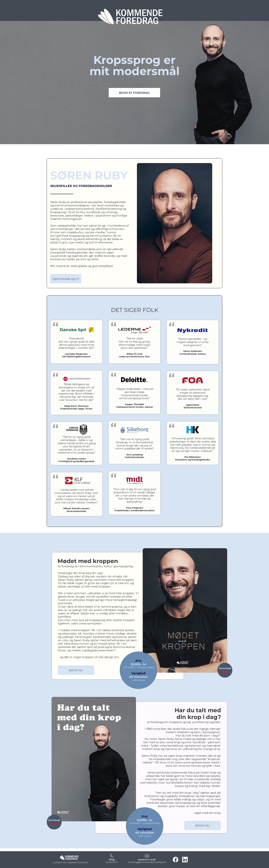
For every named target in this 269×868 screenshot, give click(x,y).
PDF (225, 672)
